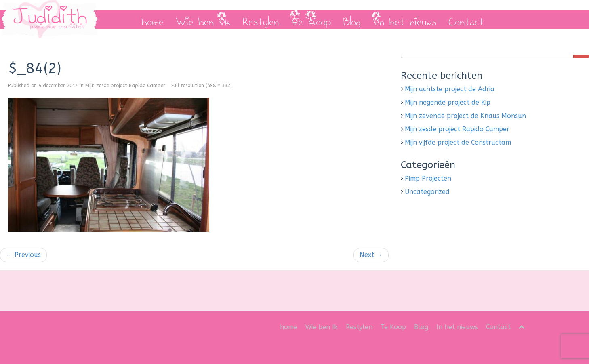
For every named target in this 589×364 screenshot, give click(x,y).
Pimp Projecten (428, 178)
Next (371, 255)
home (153, 19)
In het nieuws (405, 19)
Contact (466, 19)
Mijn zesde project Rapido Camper (125, 86)
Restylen (261, 19)
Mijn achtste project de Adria (450, 89)
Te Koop (311, 19)
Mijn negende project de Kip (448, 102)
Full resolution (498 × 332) (202, 86)
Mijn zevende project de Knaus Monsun (465, 116)
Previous (23, 255)
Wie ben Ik (203, 19)
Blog (352, 19)
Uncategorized (427, 192)
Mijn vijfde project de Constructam (458, 142)
